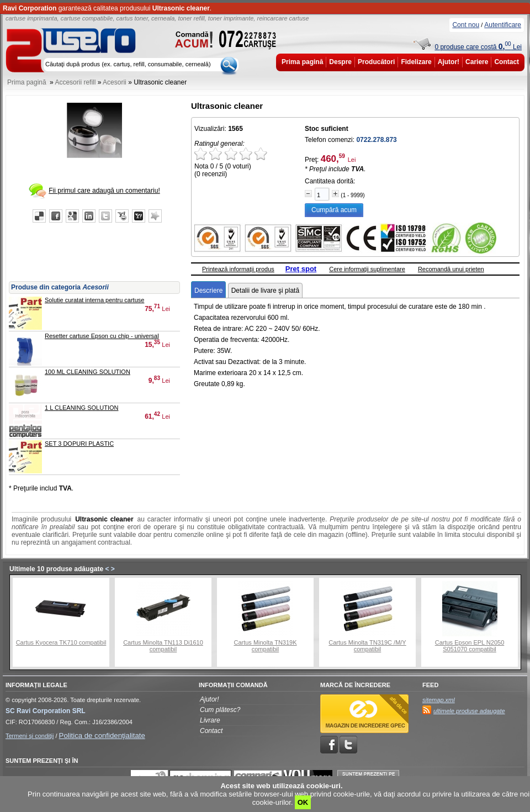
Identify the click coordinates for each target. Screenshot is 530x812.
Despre (340, 62)
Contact (507, 62)
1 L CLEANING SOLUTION (81, 408)
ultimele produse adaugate (469, 711)
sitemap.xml (439, 700)
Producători (376, 62)
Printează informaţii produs (238, 269)
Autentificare (503, 25)
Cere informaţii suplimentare (367, 269)
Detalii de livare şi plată (265, 291)
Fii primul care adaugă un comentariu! (104, 191)
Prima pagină (302, 62)
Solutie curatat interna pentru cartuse (94, 300)
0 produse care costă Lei (478, 47)
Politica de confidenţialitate (102, 735)
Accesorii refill (75, 82)
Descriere (208, 291)
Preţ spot (301, 269)
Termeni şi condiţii (30, 736)
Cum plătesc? (220, 710)
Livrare (210, 720)
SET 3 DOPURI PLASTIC (79, 444)
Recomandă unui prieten (451, 269)
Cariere (477, 62)
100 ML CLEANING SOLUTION (88, 372)
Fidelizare (416, 62)
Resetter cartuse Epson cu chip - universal (102, 336)
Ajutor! (449, 62)
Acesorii (115, 82)
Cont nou (466, 25)
